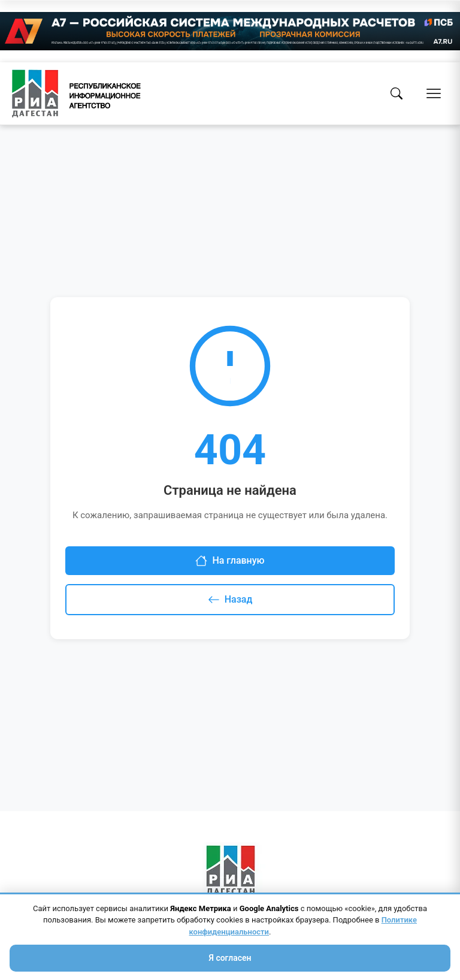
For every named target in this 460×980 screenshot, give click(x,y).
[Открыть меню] (434, 93)
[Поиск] (397, 93)
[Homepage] (76, 93)
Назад (230, 600)
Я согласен (230, 958)
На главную (230, 561)
